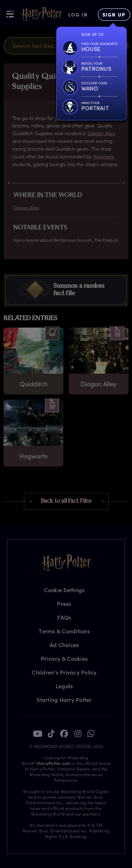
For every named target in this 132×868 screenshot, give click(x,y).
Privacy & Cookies (64, 658)
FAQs (64, 617)
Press (64, 604)
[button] (66, 290)
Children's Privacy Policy (64, 672)
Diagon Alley (101, 133)
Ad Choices (64, 645)
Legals (64, 686)
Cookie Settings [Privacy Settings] (64, 590)
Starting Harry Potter (64, 700)
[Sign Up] (114, 15)
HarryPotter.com (54, 763)
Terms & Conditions (64, 631)
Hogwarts (103, 156)
